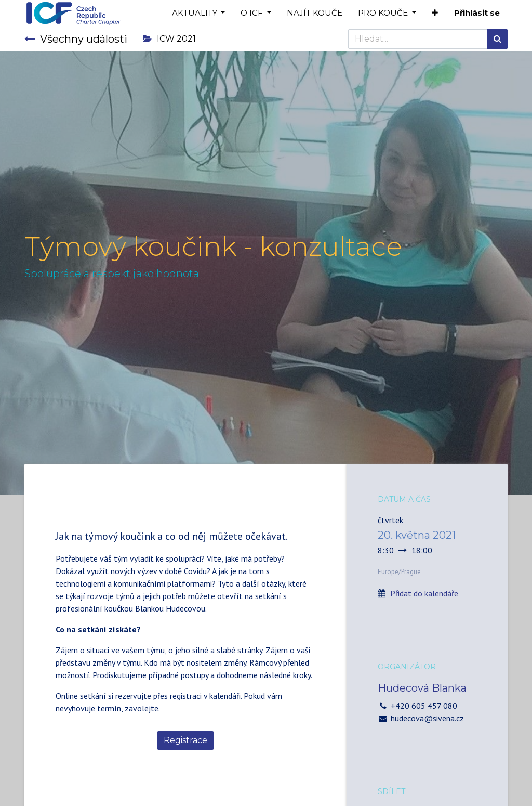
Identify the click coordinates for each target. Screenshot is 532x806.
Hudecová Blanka (422, 688)
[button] (435, 13)
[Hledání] (497, 39)
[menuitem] (315, 13)
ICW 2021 (169, 39)
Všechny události (76, 39)
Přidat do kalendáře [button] (424, 593)
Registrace (185, 740)
